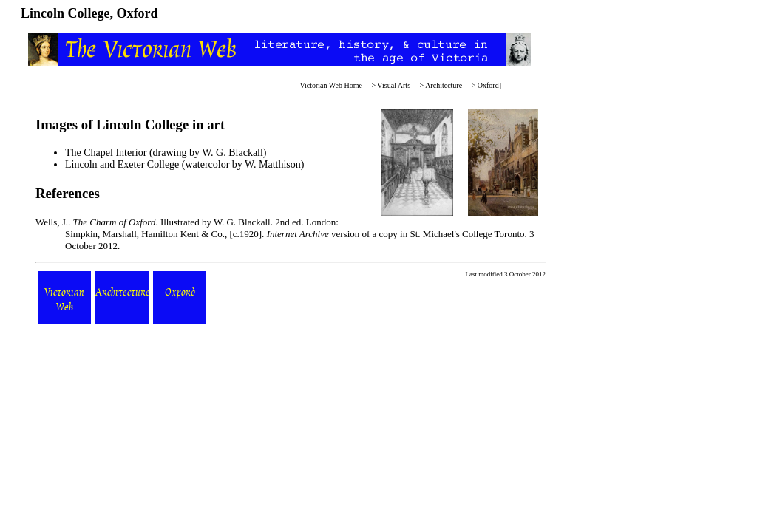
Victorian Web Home (331, 85)
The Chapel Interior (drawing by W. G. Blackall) (166, 153)
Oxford (488, 85)
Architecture (444, 85)
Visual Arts (394, 85)
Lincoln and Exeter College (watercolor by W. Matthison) (184, 164)
